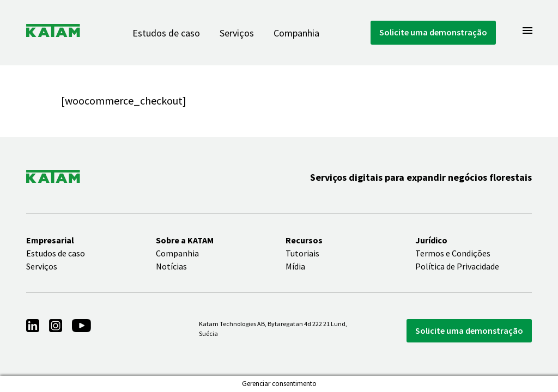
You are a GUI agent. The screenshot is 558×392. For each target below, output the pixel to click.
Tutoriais (302, 253)
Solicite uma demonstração (433, 32)
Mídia (295, 266)
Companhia (296, 33)
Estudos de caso (166, 33)
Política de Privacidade (457, 266)
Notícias (171, 266)
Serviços (237, 33)
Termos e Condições (453, 253)
